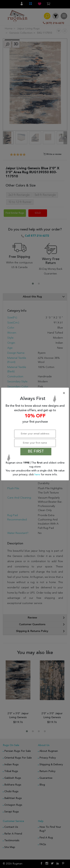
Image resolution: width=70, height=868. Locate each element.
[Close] (36, 393)
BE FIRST (36, 452)
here (38, 475)
